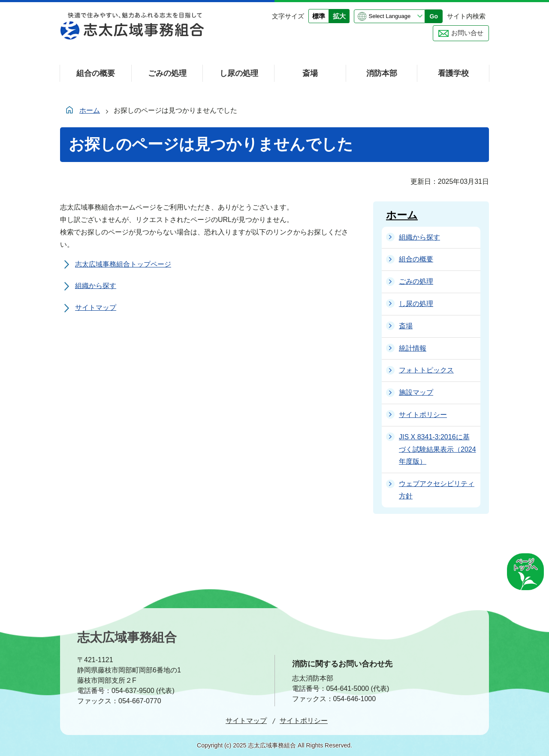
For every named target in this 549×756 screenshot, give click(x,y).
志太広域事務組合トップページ (123, 264)
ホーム (90, 110)
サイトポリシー (304, 721)
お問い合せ (467, 33)
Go (434, 16)
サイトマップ (96, 307)
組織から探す (96, 286)
